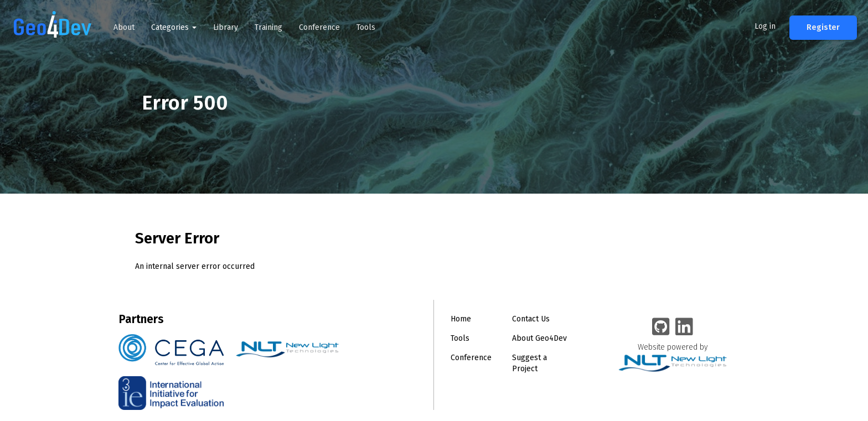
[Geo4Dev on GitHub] (661, 328)
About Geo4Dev (539, 338)
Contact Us (531, 319)
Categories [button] (174, 27)
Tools (366, 27)
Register (823, 27)
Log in (765, 26)
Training (268, 27)
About (124, 27)
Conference (319, 27)
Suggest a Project (529, 363)
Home (461, 319)
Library (226, 27)
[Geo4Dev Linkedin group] (684, 328)
